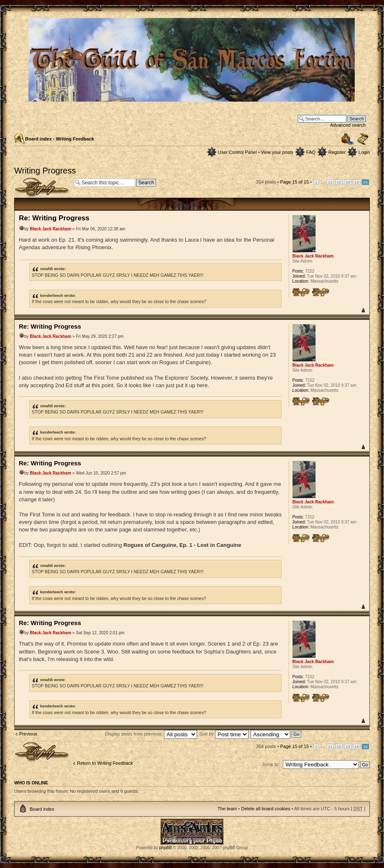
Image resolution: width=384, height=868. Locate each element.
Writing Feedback (75, 139)
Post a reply (42, 188)
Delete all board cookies (265, 809)
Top (363, 310)
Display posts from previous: (151, 734)
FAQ (311, 152)
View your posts (277, 152)
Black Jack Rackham (50, 229)
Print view (348, 139)
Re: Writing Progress (54, 218)
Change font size (363, 139)
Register (337, 152)
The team (227, 809)
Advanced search (348, 125)
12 (339, 182)
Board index (38, 139)
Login (364, 152)
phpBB (166, 848)
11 (330, 182)
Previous (28, 734)
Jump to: (271, 764)
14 (357, 182)
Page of (295, 182)
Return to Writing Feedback (105, 763)
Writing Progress (45, 171)
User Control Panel (237, 152)
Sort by (224, 734)
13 (348, 182)
